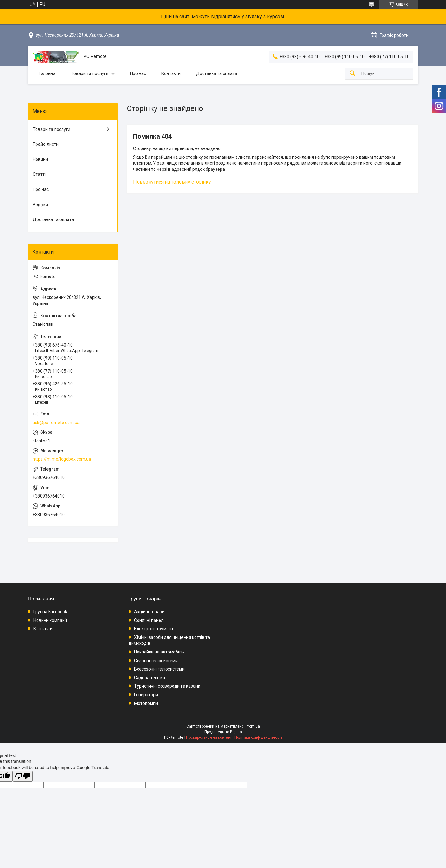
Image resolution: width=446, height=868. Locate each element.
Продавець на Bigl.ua (223, 732)
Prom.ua (253, 726)
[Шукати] (352, 74)
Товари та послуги (90, 73)
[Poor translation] (23, 776)
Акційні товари (149, 612)
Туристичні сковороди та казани (167, 686)
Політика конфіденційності (258, 737)
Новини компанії (50, 620)
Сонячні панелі (149, 620)
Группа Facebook (50, 612)
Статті (39, 174)
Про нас (138, 73)
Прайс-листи (46, 144)
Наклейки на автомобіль (159, 652)
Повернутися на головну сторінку (172, 182)
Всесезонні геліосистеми (159, 669)
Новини (40, 159)
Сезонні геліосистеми (156, 661)
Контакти (171, 73)
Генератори (146, 695)
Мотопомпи (146, 703)
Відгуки (40, 205)
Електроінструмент (154, 629)
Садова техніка (150, 678)
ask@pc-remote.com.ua (56, 423)
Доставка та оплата (217, 73)
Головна (47, 73)
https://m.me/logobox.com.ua (62, 459)
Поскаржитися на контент (209, 737)
